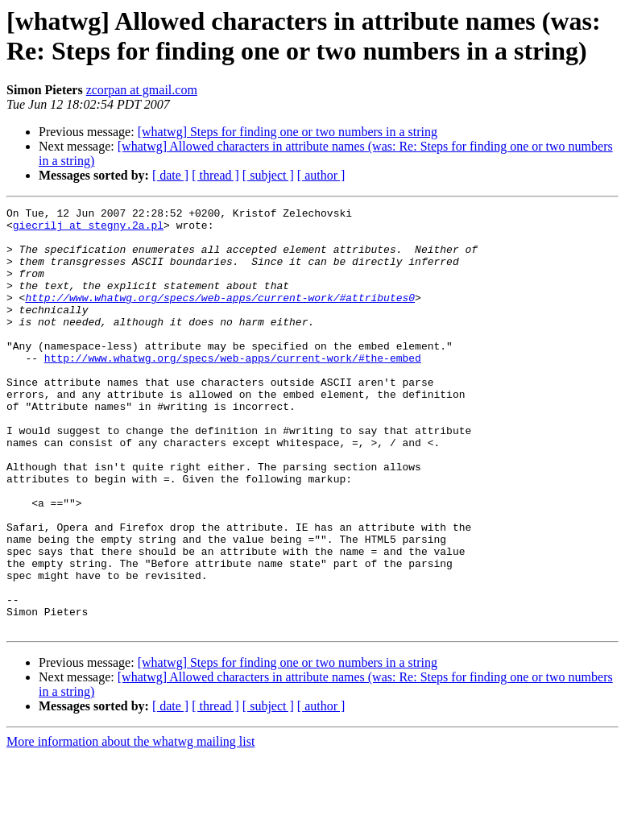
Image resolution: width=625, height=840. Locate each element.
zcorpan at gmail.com (142, 90)
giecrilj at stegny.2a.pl (88, 230)
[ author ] (321, 175)
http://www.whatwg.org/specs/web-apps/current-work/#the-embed (233, 389)
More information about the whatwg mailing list (130, 826)
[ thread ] (215, 175)
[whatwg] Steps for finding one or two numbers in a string (288, 132)
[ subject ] (268, 175)
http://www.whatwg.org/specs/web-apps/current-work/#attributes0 (220, 317)
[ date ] (170, 175)
